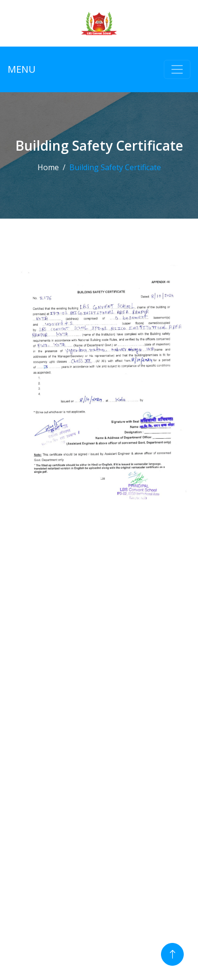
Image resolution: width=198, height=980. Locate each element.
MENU (22, 69)
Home (48, 167)
